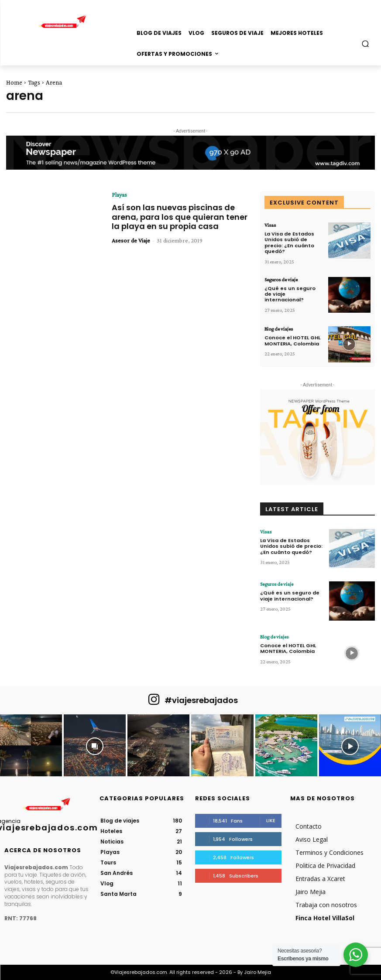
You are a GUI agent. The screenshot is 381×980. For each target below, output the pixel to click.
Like (271, 820)
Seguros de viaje (281, 279)
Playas (119, 195)
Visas (270, 225)
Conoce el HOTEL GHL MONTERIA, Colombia (292, 340)
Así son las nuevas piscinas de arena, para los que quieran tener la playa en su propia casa (180, 217)
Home (14, 82)
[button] (366, 43)
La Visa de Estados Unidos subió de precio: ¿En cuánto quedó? (289, 242)
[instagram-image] (31, 745)
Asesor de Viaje (131, 240)
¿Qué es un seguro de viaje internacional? (290, 596)
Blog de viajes (279, 328)
